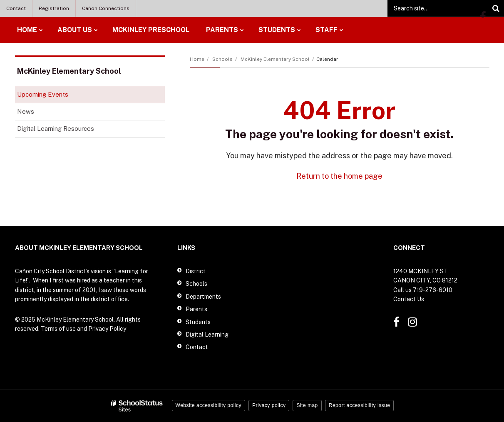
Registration (54, 8)
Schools (222, 59)
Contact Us (409, 299)
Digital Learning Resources (67, 130)
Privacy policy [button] (269, 405)
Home (197, 59)
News (26, 111)
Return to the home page (339, 176)
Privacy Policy (107, 329)
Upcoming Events (43, 94)
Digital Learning (207, 335)
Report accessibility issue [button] (360, 405)
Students (198, 322)
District (196, 271)
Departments (203, 297)
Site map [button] (307, 405)
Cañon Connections (106, 8)
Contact (16, 8)
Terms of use (58, 329)
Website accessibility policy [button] (209, 405)
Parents (196, 309)
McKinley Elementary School (275, 59)
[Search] (496, 8)
